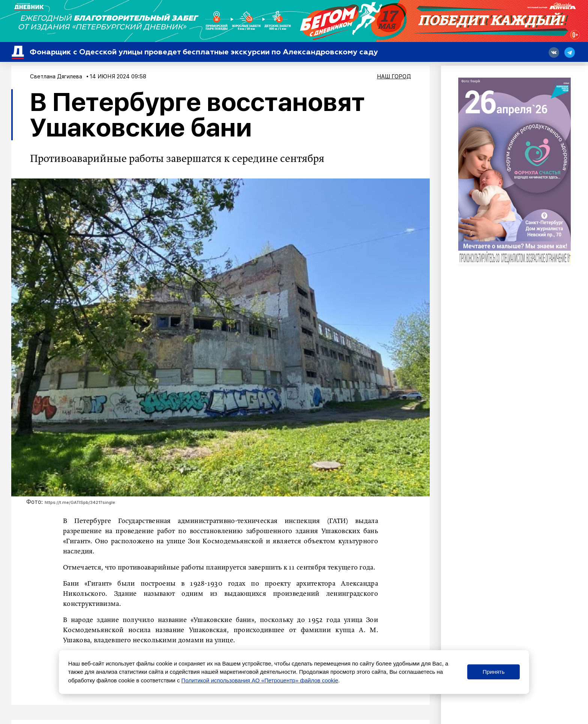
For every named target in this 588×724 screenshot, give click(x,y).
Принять (494, 672)
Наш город (394, 76)
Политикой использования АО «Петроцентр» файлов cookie (260, 680)
